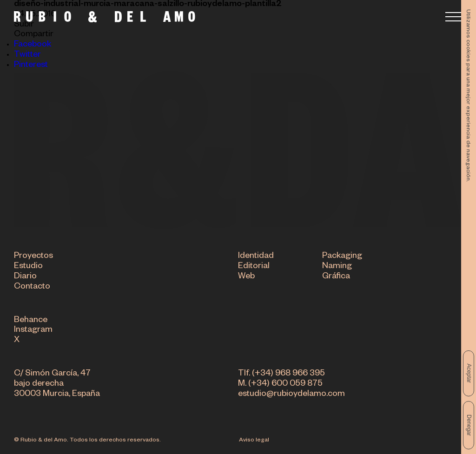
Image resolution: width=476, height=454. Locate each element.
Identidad (256, 257)
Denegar (469, 425)
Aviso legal (254, 441)
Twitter (27, 55)
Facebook (33, 45)
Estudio (28, 267)
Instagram (33, 331)
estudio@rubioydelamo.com (291, 395)
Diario (25, 277)
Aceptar (469, 373)
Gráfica (336, 277)
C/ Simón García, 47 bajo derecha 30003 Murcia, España (57, 384)
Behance (31, 321)
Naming (337, 267)
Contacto (32, 287)
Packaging (342, 257)
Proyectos (33, 257)
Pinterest (31, 66)
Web (246, 277)
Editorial (254, 267)
